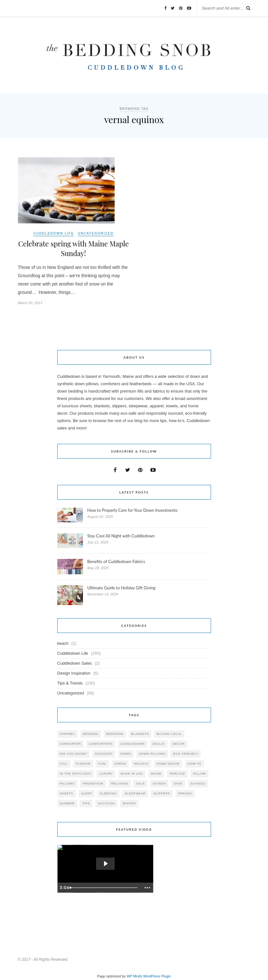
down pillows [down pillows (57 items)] (152, 754)
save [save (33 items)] (178, 784)
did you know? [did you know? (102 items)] (74, 754)
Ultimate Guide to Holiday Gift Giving (122, 588)
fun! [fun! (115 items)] (102, 764)
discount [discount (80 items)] (104, 754)
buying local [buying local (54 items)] (169, 734)
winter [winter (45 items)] (129, 803)
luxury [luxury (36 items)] (106, 774)
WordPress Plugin (157, 976)
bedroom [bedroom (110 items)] (115, 734)
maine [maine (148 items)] (156, 774)
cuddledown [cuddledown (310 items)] (133, 744)
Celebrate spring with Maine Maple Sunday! (73, 248)
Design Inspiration (74, 673)
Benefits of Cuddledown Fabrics (116, 561)
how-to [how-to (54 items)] (195, 764)
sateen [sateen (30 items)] (159, 784)
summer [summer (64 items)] (67, 803)
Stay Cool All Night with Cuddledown (122, 536)
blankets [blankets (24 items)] (140, 734)
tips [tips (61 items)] (86, 803)
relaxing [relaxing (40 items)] (120, 784)
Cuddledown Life (54, 233)
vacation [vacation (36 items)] (106, 803)
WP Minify (135, 976)
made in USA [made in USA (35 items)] (132, 774)
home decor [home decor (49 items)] (168, 764)
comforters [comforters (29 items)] (101, 744)
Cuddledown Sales (75, 663)
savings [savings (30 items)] (198, 784)
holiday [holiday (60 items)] (142, 764)
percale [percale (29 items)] (177, 774)
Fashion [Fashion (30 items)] (83, 764)
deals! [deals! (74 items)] (159, 744)
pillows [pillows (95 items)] (67, 784)
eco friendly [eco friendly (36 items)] (186, 754)
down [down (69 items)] (126, 754)
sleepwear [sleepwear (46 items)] (135, 793)
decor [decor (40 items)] (179, 744)
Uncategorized (96, 233)
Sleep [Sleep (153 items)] (86, 793)
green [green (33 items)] (120, 764)
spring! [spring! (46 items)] (185, 793)
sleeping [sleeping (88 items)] (108, 793)
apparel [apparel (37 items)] (68, 734)
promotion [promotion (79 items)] (93, 784)
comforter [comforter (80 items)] (71, 744)
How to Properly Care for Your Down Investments (133, 510)
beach (63, 643)
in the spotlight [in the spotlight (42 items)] (76, 774)
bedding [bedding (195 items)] (91, 734)
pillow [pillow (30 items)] (199, 774)
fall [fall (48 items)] (64, 764)
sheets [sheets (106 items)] (67, 793)
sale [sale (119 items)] (140, 784)
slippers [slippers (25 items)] (162, 793)
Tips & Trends (70, 683)
